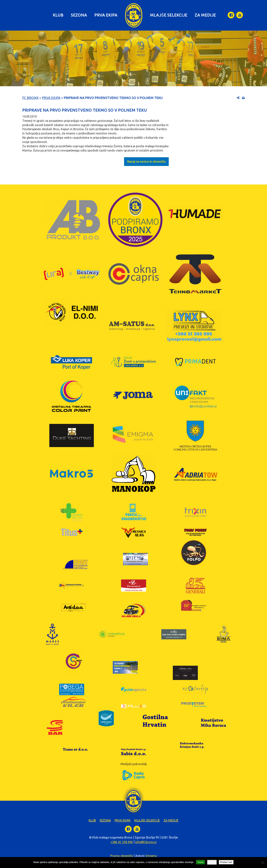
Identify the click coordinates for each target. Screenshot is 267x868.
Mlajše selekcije (169, 15)
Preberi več (226, 862)
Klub (58, 15)
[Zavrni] (262, 863)
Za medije (205, 15)
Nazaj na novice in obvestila (146, 162)
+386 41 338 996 (122, 842)
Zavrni (212, 862)
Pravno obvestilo (122, 856)
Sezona (79, 15)
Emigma (151, 856)
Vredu (201, 862)
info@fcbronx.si (146, 842)
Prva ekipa (106, 15)
